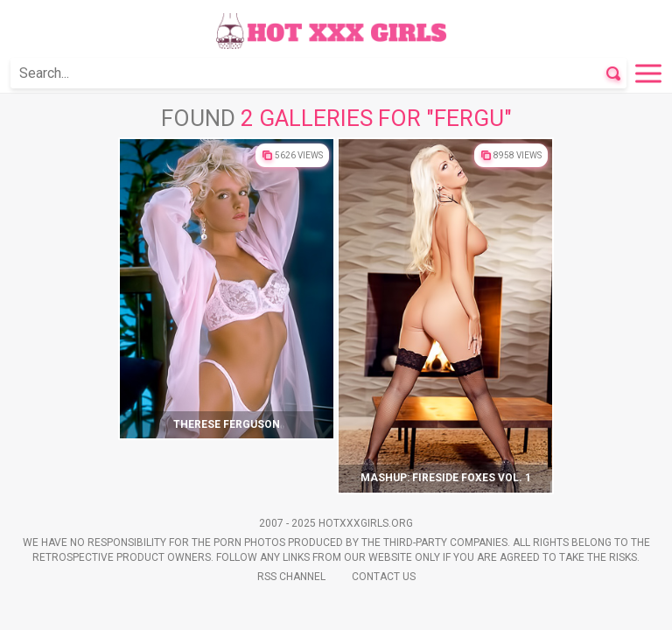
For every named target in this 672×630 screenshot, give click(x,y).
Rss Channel (291, 577)
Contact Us (384, 577)
